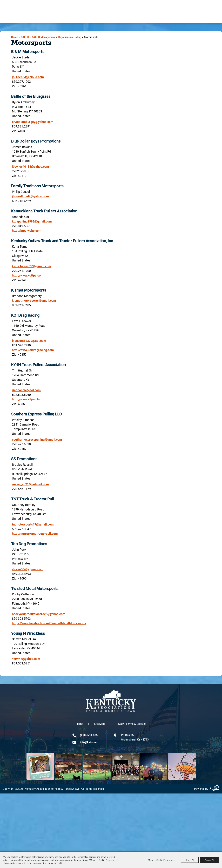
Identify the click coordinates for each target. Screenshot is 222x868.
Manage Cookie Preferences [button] (162, 860)
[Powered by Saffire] (214, 788)
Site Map (99, 724)
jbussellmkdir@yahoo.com (30, 196)
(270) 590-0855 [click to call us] (90, 735)
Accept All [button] (209, 860)
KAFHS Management (44, 37)
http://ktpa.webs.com (27, 231)
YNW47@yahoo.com (26, 659)
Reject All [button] (190, 860)
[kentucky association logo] (111, 701)
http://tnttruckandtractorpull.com (35, 534)
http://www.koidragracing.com (33, 350)
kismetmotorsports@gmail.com (34, 300)
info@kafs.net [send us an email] (89, 742)
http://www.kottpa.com (28, 275)
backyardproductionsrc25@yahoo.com (39, 614)
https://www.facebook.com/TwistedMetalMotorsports (49, 623)
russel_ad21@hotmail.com (30, 484)
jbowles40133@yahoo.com (31, 166)
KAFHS (25, 37)
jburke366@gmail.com (28, 569)
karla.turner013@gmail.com (32, 266)
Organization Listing (70, 37)
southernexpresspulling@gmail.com (37, 439)
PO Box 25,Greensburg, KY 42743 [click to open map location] (135, 737)
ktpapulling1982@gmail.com (32, 221)
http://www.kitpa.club (27, 399)
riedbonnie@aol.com (26, 390)
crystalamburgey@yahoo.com (33, 122)
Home (15, 37)
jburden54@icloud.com (28, 77)
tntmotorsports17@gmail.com (33, 524)
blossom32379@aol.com (29, 341)
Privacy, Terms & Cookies (131, 724)
